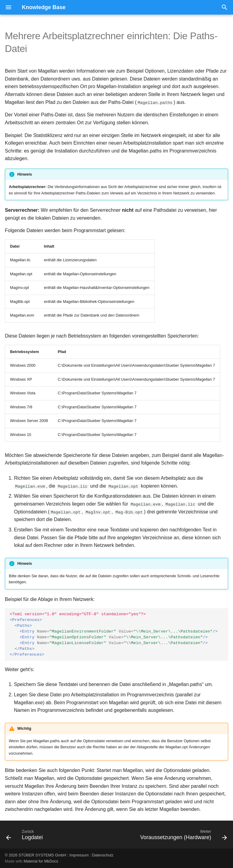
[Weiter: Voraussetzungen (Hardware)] (182, 836)
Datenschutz (103, 855)
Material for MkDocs (41, 861)
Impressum (79, 855)
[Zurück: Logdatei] (25, 836)
